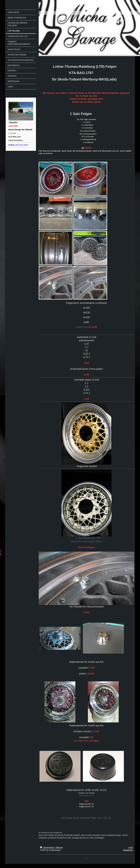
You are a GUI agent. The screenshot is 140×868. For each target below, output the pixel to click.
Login (131, 847)
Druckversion (47, 847)
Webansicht (128, 850)
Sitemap (59, 847)
